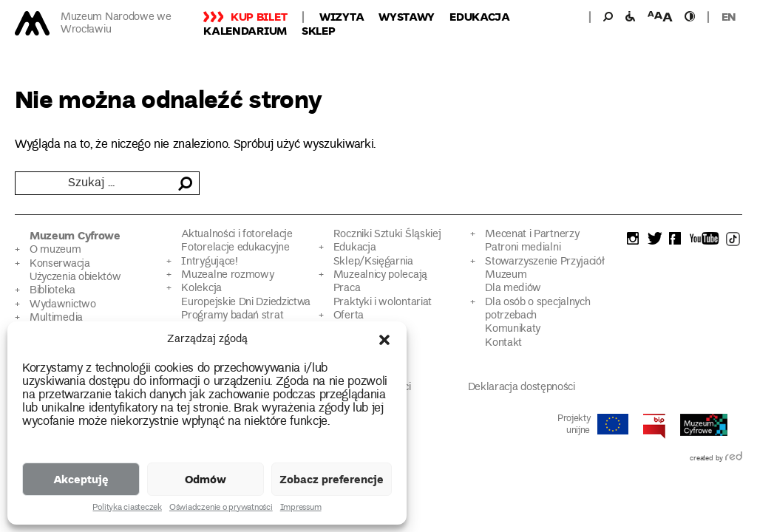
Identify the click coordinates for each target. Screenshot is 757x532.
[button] (384, 340)
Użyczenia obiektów (75, 277)
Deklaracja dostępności (522, 388)
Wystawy (407, 16)
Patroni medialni (523, 248)
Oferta (349, 316)
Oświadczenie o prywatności (221, 508)
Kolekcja (201, 289)
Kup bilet (259, 16)
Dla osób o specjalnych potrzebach (537, 309)
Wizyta (342, 16)
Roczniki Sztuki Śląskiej (387, 235)
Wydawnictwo (63, 305)
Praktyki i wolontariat (383, 303)
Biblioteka (52, 291)
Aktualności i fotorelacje (237, 235)
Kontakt (503, 343)
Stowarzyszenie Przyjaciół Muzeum (544, 269)
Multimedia (56, 318)
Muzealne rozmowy (227, 275)
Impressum (301, 508)
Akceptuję (81, 479)
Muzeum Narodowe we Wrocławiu (116, 24)
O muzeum (55, 250)
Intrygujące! (209, 262)
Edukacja (480, 16)
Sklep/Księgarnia (373, 262)
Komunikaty (513, 329)
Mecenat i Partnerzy (532, 235)
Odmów (206, 479)
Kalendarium (245, 30)
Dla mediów (513, 289)
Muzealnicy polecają (380, 275)
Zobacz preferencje (332, 479)
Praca (347, 289)
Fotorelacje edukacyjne (235, 248)
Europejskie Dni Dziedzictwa (246, 303)
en (729, 16)
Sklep (319, 30)
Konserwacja (60, 264)
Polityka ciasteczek (127, 508)
